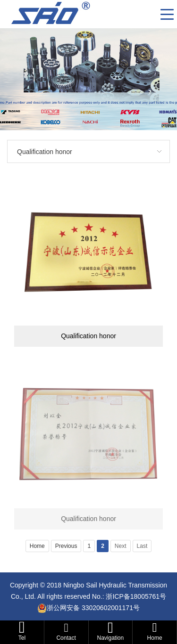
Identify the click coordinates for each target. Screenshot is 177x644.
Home (37, 546)
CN (150, 14)
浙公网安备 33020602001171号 (93, 608)
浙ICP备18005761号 (136, 596)
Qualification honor (45, 152)
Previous (66, 546)
